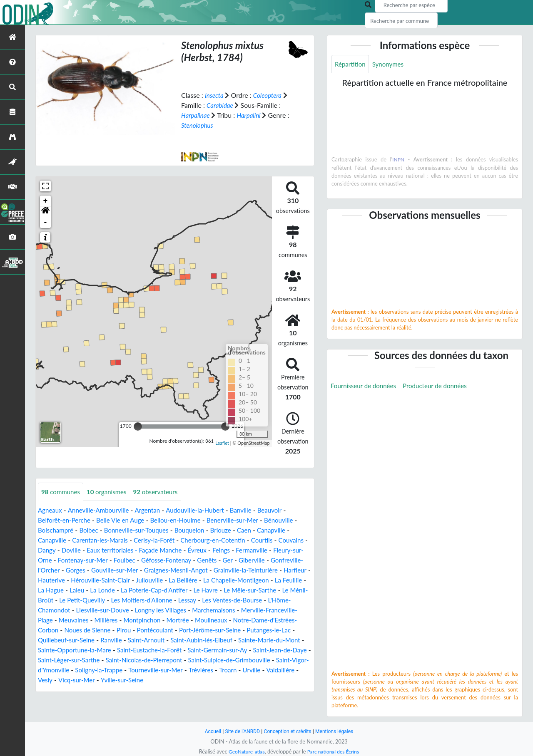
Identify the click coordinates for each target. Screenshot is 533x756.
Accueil (209, 731)
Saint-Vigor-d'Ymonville (257, 670)
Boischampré (57, 530)
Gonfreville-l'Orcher (117, 570)
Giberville (68, 570)
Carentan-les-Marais (104, 540)
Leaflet (222, 443)
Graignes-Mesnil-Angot (268, 570)
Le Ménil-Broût (158, 600)
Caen (255, 530)
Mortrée (50, 630)
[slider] (138, 426)
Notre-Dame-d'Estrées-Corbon (153, 630)
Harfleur (124, 580)
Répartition (351, 64)
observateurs (161, 492)
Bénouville (292, 520)
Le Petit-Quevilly (210, 600)
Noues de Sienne (228, 630)
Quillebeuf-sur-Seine (237, 640)
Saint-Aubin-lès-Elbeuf (116, 650)
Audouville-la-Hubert (203, 510)
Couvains (51, 550)
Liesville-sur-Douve (225, 610)
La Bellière (295, 580)
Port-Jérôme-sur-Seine (115, 640)
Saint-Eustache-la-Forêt (72, 660)
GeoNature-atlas (245, 751)
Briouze (230, 530)
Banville (251, 510)
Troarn (198, 680)
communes (62, 492)
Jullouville (260, 580)
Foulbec (200, 560)
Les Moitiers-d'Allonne (273, 600)
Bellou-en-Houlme (183, 520)
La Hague (167, 590)
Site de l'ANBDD (240, 731)
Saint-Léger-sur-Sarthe (278, 660)
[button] (45, 211)
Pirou (266, 630)
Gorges (162, 570)
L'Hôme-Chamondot (162, 610)
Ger (43, 570)
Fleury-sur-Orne (101, 560)
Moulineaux (85, 630)
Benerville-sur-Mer (244, 520)
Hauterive (156, 580)
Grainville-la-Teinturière (72, 580)
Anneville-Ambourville (102, 510)
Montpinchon (287, 620)
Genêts (287, 560)
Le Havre (55, 600)
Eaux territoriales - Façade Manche (172, 550)
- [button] (46, 222)
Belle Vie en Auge (125, 520)
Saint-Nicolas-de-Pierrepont (83, 670)
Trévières (171, 680)
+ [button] (46, 201)
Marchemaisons (89, 620)
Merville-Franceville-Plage (156, 620)
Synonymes (391, 64)
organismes (110, 492)
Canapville (284, 530)
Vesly (282, 680)
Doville (106, 550)
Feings (264, 550)
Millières (249, 620)
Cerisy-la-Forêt (161, 540)
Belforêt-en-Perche (66, 520)
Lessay (47, 610)
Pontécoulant (57, 640)
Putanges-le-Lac (178, 640)
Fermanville (55, 560)
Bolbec (92, 530)
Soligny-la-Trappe (63, 680)
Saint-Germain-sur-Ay (144, 660)
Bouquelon (198, 530)
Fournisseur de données (365, 387)
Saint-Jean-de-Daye (210, 660)
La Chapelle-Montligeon (77, 590)
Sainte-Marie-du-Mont (187, 650)
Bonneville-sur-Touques (142, 530)
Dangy (80, 550)
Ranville (284, 640)
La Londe (220, 590)
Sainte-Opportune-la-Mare (265, 650)
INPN (398, 160)
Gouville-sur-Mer (203, 570)
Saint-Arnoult (57, 650)
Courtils (275, 540)
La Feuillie (132, 590)
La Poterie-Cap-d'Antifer (275, 590)
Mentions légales (337, 731)
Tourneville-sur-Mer (123, 680)
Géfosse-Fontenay (245, 560)
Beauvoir (281, 510)
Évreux (239, 550)
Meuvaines (215, 620)
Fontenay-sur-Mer (157, 560)
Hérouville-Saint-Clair (208, 580)
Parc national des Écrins (334, 751)
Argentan (153, 510)
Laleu (194, 590)
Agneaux (51, 510)
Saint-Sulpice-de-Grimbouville (173, 670)
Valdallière (253, 680)
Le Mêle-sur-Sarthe (102, 600)
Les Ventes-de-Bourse (95, 610)
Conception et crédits (288, 731)
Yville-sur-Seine (89, 690)
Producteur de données (441, 387)
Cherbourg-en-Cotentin (223, 540)
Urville (223, 680)
